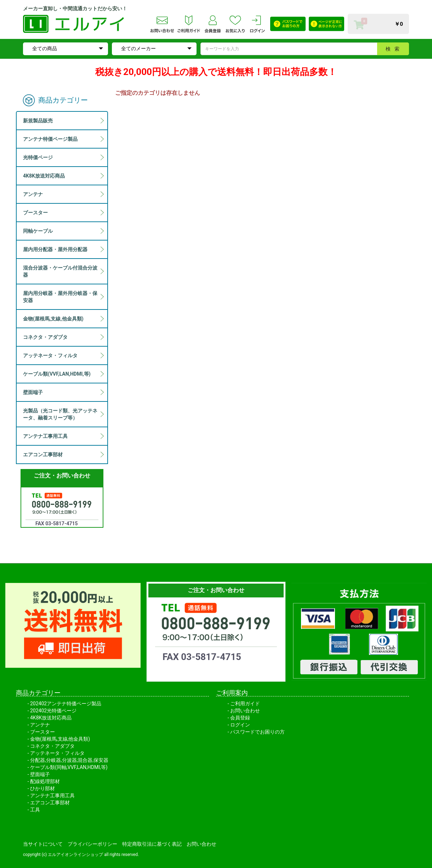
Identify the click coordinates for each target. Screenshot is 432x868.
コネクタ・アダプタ (52, 746)
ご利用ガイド (245, 704)
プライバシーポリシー (92, 844)
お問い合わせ (245, 711)
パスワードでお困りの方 (257, 732)
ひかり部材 (42, 788)
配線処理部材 (45, 781)
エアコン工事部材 (50, 803)
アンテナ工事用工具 (52, 795)
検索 (394, 49)
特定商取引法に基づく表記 (152, 844)
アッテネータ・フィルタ (57, 753)
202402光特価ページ (53, 711)
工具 (35, 810)
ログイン (240, 725)
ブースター (42, 732)
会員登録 (240, 718)
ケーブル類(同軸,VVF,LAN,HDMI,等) (69, 767)
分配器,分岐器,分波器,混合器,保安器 (69, 760)
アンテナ (40, 725)
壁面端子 (40, 774)
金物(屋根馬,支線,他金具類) (60, 739)
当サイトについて (43, 844)
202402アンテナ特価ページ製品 (66, 704)
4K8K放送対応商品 (51, 718)
